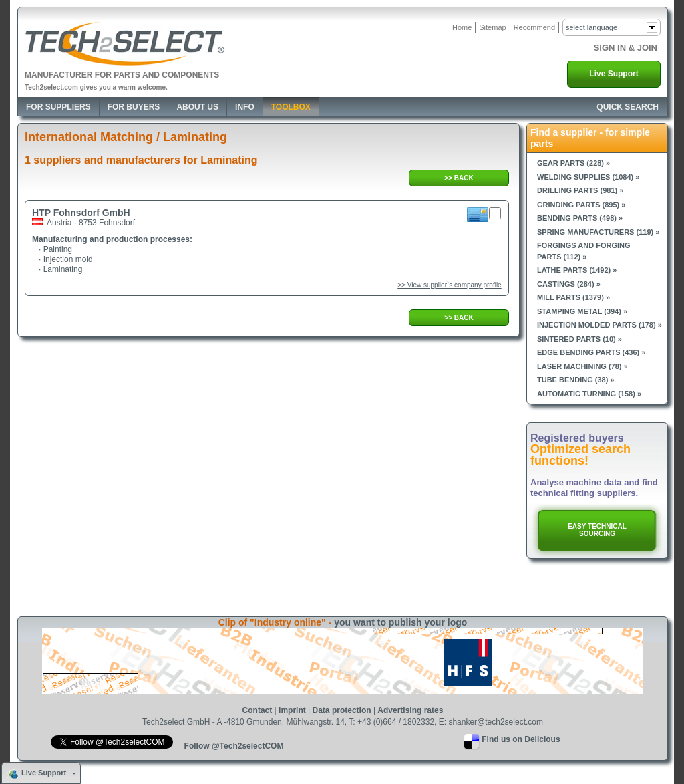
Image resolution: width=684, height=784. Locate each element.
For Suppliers (58, 107)
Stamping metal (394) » (582, 311)
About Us (197, 107)
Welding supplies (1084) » (588, 177)
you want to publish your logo (400, 622)
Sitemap (492, 27)
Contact (258, 710)
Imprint (292, 710)
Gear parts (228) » (573, 163)
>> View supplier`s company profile (449, 285)
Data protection (342, 710)
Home (462, 27)
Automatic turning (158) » (589, 394)
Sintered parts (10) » (579, 339)
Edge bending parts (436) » (591, 352)
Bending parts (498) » (580, 218)
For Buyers (134, 107)
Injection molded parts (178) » (600, 325)
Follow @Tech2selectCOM (234, 746)
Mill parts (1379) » (573, 297)
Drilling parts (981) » (580, 190)
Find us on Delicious (521, 739)
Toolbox (291, 107)
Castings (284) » (569, 284)
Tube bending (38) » (576, 380)
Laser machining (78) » (582, 366)
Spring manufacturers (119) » (598, 232)
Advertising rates (410, 710)
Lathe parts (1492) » (577, 270)
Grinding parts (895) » (581, 205)
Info (245, 107)
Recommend (534, 27)
